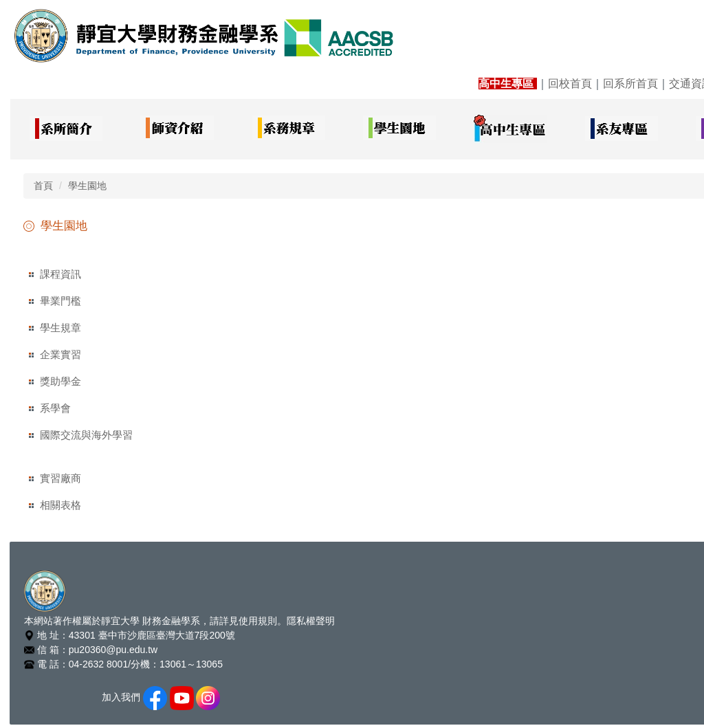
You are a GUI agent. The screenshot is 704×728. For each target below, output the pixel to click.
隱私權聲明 (311, 621)
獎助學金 (60, 381)
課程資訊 (60, 274)
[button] (66, 129)
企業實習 (60, 354)
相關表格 (60, 505)
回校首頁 (570, 84)
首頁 (43, 186)
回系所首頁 (630, 84)
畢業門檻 (60, 301)
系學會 (55, 408)
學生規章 (60, 328)
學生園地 (87, 186)
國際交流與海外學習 (86, 435)
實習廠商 (60, 478)
